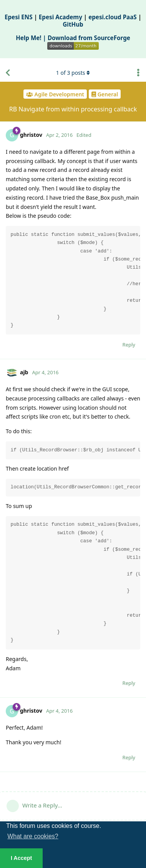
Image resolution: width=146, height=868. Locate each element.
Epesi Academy (61, 17)
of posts (73, 73)
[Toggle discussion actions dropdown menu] (138, 73)
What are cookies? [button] (33, 836)
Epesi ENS (19, 17)
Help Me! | (32, 38)
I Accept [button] (21, 858)
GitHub (73, 24)
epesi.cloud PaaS (113, 17)
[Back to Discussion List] (8, 73)
